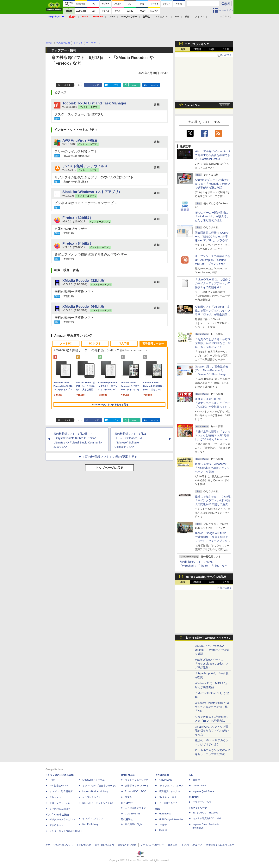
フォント (200, 17)
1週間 (212, 49)
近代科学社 (127, 819)
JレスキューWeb (168, 797)
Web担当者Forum (59, 786)
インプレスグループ (192, 845)
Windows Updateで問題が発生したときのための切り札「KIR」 (212, 707)
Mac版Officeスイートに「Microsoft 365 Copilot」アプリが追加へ (212, 664)
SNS (177, 17)
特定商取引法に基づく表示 (220, 845)
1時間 (183, 49)
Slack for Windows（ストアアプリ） (92, 192)
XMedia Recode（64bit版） (85, 306)
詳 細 (157, 105)
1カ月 (226, 49)
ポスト (68, 85)
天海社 (196, 780)
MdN (158, 809)
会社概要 (172, 845)
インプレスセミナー (93, 797)
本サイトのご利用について (59, 845)
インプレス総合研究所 (61, 791)
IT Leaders (55, 797)
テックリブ (161, 825)
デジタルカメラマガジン (62, 819)
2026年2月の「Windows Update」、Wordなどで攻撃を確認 (212, 650)
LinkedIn (154, 85)
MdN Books (165, 814)
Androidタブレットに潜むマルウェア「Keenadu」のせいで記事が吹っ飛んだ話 (213, 184)
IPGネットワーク (198, 808)
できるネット (56, 825)
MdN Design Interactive (171, 819)
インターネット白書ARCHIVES (66, 831)
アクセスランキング (197, 44)
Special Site (192, 105)
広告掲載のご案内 (104, 845)
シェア (96, 85)
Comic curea (199, 786)
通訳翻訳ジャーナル (169, 791)
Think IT (54, 780)
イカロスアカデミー (169, 803)
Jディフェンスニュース (171, 786)
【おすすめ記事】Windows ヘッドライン (208, 638)
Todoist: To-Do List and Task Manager (94, 103)
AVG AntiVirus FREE (80, 140)
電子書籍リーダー (153, 343)
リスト (79, 85)
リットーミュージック (137, 780)
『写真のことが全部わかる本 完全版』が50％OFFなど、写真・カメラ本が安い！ (213, 343)
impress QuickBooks (203, 791)
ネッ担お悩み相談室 (60, 809)
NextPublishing (90, 824)
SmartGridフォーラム (93, 780)
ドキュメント (162, 17)
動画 (187, 17)
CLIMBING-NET (133, 814)
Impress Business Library (95, 791)
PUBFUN (194, 797)
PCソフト (95, 343)
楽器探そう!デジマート (137, 786)
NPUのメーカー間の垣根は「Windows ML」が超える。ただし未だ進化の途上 (212, 216)
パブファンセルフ (202, 802)
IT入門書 (124, 343)
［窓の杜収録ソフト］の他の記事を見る (109, 457)
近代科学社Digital (134, 824)
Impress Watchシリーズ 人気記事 (205, 577)
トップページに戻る (109, 468)
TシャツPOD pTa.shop (205, 813)
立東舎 (128, 797)
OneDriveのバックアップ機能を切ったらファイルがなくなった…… (213, 730)
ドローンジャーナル (60, 803)
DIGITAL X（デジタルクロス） (98, 803)
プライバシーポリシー (152, 845)
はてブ (115, 85)
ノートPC (66, 343)
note (134, 85)
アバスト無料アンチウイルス (85, 166)
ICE (191, 775)
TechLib (163, 830)
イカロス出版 (162, 775)
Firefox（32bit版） (78, 218)
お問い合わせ (84, 845)
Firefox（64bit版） (78, 243)
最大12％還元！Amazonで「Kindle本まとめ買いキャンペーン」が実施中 (212, 468)
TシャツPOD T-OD (136, 791)
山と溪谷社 (127, 803)
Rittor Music (128, 775)
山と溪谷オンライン (135, 808)
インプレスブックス (93, 818)
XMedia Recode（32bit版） (85, 281)
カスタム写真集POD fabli (207, 818)
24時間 (197, 49)
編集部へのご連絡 (127, 845)
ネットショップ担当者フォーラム (100, 786)
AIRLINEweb (166, 780)
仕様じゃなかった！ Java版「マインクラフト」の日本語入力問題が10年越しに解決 (213, 500)
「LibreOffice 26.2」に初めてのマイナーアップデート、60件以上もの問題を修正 (213, 283)
